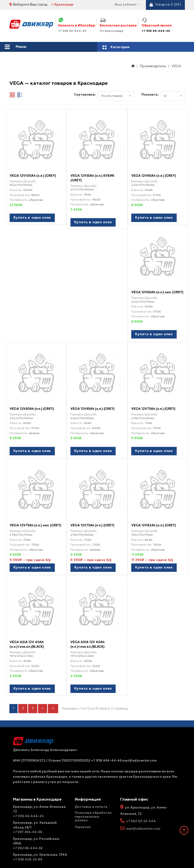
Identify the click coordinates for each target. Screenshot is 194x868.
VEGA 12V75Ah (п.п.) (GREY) (92, 522)
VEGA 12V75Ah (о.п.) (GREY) (153, 407)
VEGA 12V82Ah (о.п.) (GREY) (154, 522)
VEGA (176, 66)
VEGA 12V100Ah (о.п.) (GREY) (33, 176)
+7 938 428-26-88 (28, 854)
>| (53, 703)
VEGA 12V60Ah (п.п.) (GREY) (32, 407)
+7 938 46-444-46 (156, 31)
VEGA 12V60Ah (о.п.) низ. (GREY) (157, 291)
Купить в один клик (32, 218)
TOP (184, 831)
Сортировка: (85, 95)
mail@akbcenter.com (143, 823)
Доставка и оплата (91, 801)
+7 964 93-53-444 (141, 816)
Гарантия (83, 822)
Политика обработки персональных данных (93, 811)
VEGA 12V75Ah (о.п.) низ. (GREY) (35, 522)
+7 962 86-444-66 (28, 843)
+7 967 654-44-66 (28, 827)
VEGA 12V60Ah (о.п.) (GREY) (154, 176)
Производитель (153, 66)
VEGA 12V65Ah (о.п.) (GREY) (93, 407)
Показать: (150, 95)
